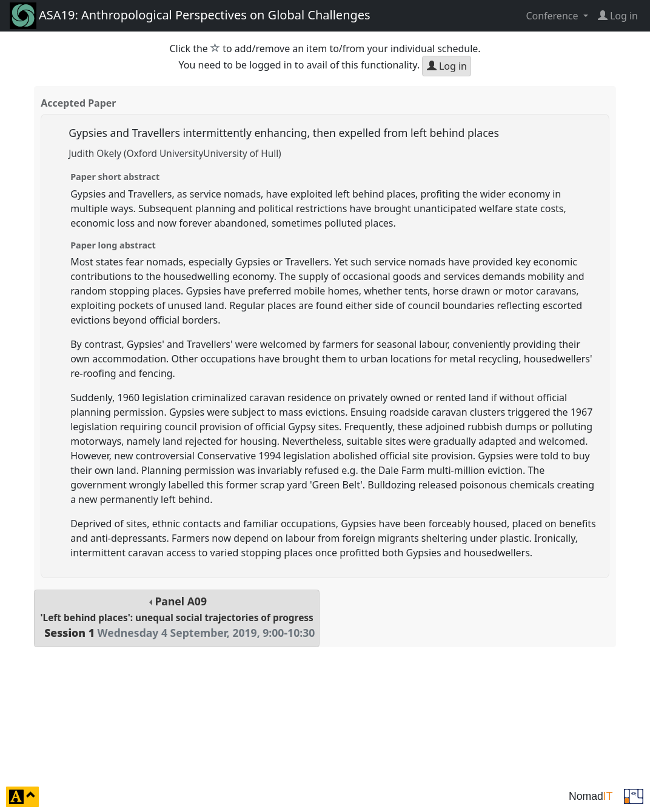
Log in (447, 66)
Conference (553, 16)
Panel (177, 617)
